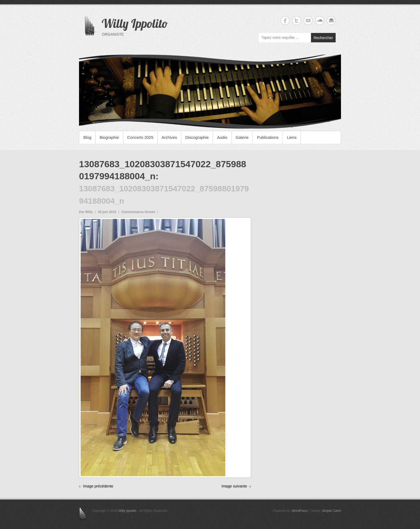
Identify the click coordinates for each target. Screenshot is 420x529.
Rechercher (323, 38)
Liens (292, 137)
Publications (268, 137)
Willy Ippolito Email (331, 21)
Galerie (242, 137)
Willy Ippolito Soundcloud (320, 21)
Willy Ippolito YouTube (308, 21)
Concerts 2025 (140, 137)
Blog (87, 137)
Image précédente (98, 486)
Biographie (109, 137)
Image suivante (234, 486)
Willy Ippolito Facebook (285, 21)
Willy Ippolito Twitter (297, 21)
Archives (169, 137)
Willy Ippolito (135, 23)
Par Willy (86, 212)
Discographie (197, 137)
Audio (222, 137)
